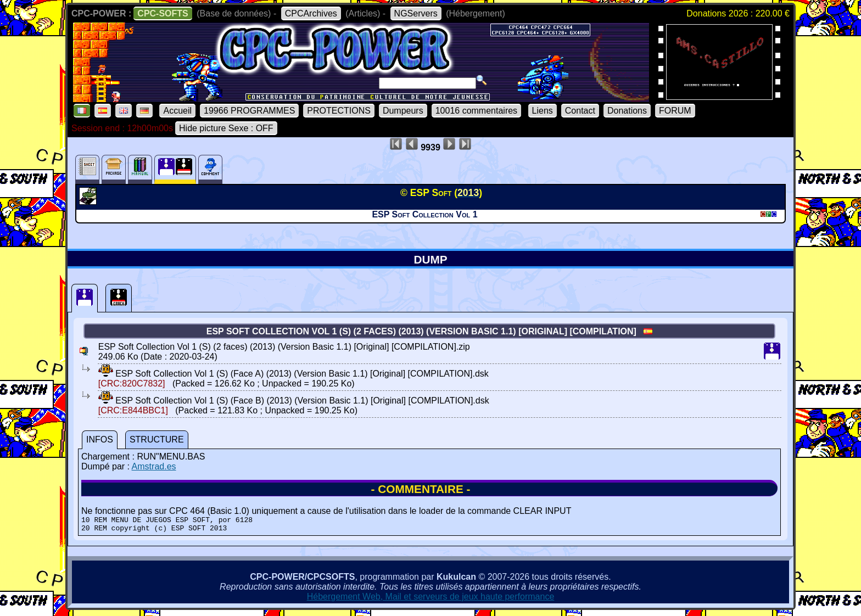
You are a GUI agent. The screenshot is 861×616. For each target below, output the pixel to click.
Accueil (177, 111)
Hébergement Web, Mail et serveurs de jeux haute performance (431, 600)
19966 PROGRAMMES (249, 111)
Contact (580, 111)
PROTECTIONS (339, 111)
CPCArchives (311, 13)
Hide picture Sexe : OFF (226, 128)
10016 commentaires (476, 111)
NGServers (416, 13)
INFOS (100, 439)
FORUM (675, 111)
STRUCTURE (157, 439)
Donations (627, 111)
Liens (543, 111)
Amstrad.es (154, 466)
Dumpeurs (403, 111)
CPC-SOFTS (163, 13)
